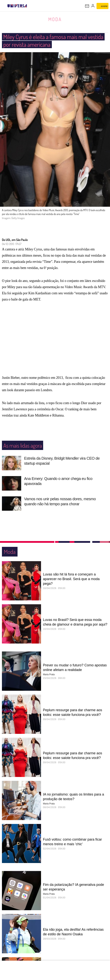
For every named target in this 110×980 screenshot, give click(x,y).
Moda (55, 19)
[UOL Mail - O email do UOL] (87, 6)
